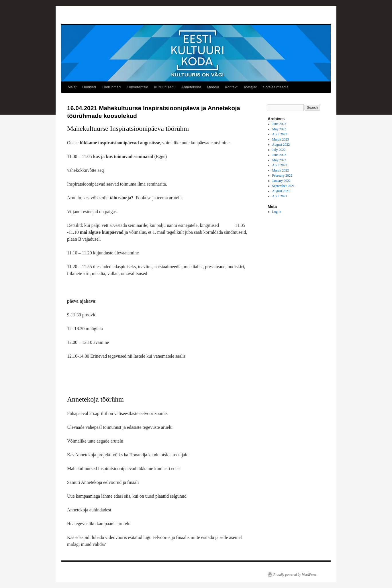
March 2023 (281, 139)
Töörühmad (111, 87)
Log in (277, 212)
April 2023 (280, 134)
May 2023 (279, 129)
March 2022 (281, 170)
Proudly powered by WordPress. (295, 575)
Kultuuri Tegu (165, 87)
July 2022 (279, 150)
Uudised (89, 87)
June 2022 (279, 155)
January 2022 (281, 181)
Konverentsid (137, 87)
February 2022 (282, 176)
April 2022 (280, 165)
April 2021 (280, 196)
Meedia (213, 87)
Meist (72, 87)
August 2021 (281, 191)
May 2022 (279, 160)
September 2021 (283, 186)
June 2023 (279, 124)
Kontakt (231, 87)
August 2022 (281, 145)
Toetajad (250, 87)
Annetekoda (191, 87)
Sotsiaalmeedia (276, 87)
